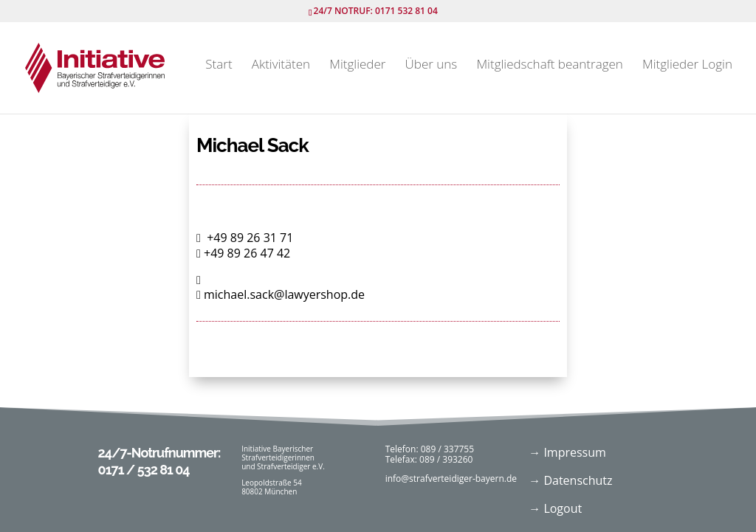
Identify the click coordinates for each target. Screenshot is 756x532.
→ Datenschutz (570, 480)
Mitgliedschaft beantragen (549, 66)
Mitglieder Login (687, 66)
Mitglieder (357, 66)
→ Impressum (567, 452)
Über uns (432, 66)
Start (219, 66)
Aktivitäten (281, 66)
